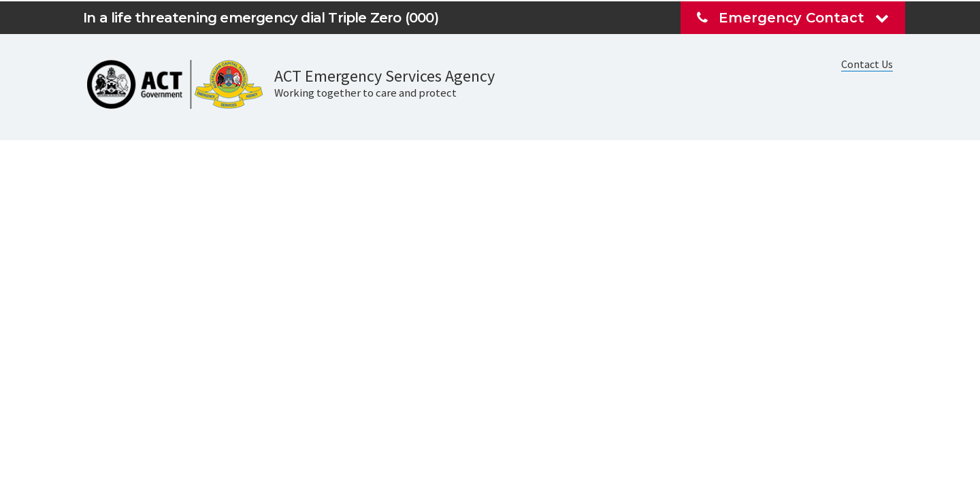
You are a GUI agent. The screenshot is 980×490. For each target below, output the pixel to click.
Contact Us (867, 64)
